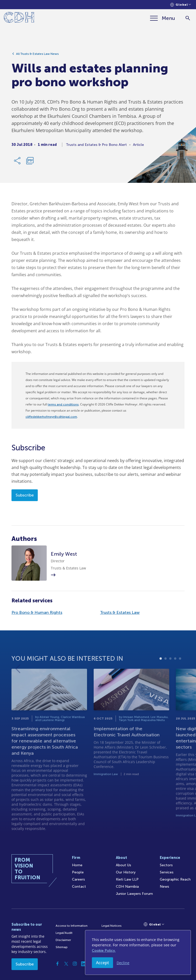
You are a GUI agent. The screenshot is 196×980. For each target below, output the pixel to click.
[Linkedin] (83, 964)
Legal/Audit (64, 933)
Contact (79, 887)
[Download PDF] (30, 162)
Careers (78, 879)
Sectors (166, 865)
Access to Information (72, 926)
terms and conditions (63, 404)
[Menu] (163, 18)
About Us (124, 865)
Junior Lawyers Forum (134, 894)
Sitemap (62, 947)
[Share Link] (18, 162)
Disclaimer (63, 940)
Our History (126, 872)
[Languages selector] (181, 5)
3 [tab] (170, 673)
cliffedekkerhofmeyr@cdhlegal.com (51, 417)
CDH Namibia (127, 887)
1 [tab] (161, 673)
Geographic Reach (175, 879)
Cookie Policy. (104, 951)
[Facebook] (57, 964)
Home (77, 865)
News (164, 887)
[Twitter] (66, 964)
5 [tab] (180, 673)
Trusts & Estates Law (120, 612)
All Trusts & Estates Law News (37, 56)
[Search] (188, 18)
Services (167, 872)
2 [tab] (166, 673)
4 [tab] (175, 673)
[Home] (19, 18)
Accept (102, 963)
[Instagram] (75, 964)
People (78, 872)
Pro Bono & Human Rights (37, 612)
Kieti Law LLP (127, 879)
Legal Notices (112, 926)
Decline (123, 963)
